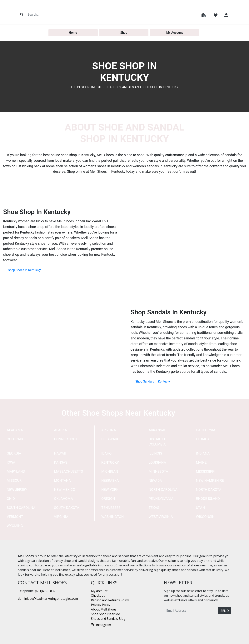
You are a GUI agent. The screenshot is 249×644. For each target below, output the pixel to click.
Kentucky (110, 462)
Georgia (14, 453)
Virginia (61, 517)
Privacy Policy (101, 605)
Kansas (61, 462)
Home (73, 33)
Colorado (16, 439)
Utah (200, 508)
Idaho (107, 453)
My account (99, 591)
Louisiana (157, 462)
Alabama (15, 430)
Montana (62, 480)
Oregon (108, 499)
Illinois (155, 453)
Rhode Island (208, 499)
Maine (201, 462)
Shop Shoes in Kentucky (24, 270)
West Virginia (161, 517)
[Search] (55, 14)
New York (110, 489)
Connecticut (66, 439)
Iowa (11, 462)
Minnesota (158, 471)
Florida (203, 439)
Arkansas (157, 430)
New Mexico (65, 489)
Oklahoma (63, 499)
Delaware (110, 439)
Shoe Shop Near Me (105, 614)
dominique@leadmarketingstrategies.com (48, 599)
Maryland (16, 471)
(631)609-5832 (45, 591)
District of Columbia (159, 442)
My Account (175, 33)
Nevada (155, 480)
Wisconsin (205, 517)
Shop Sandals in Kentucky (153, 381)
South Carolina (21, 508)
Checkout (98, 595)
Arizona (109, 430)
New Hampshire (210, 480)
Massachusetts (68, 471)
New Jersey (17, 489)
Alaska (60, 430)
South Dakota (67, 508)
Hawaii (60, 453)
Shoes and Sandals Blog (108, 619)
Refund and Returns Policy (110, 600)
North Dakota (209, 489)
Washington (113, 517)
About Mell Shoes (104, 609)
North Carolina (163, 489)
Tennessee (111, 508)
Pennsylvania (161, 499)
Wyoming (15, 526)
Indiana (203, 453)
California (206, 430)
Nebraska (110, 480)
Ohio (11, 499)
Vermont (15, 517)
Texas (154, 508)
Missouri (15, 480)
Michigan (110, 471)
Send (225, 611)
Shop (124, 33)
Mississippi (206, 471)
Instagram (101, 625)
